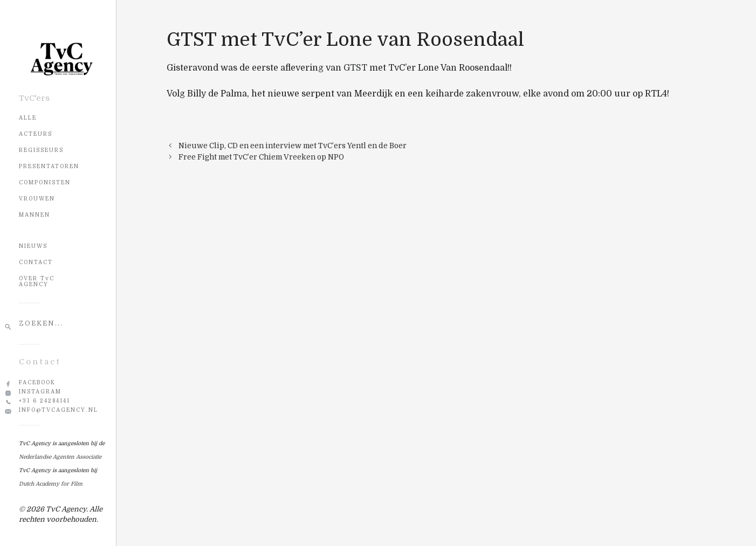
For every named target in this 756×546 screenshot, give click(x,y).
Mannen (35, 215)
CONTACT (36, 262)
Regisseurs (41, 150)
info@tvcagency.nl (59, 410)
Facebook (37, 382)
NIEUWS (33, 246)
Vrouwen (37, 199)
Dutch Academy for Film (51, 484)
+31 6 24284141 (44, 401)
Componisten (45, 182)
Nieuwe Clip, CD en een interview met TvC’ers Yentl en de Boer (293, 146)
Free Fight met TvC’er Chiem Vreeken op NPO (261, 157)
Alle (28, 118)
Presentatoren (49, 166)
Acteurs (36, 134)
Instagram (40, 392)
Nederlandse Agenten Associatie (60, 457)
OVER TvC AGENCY (37, 281)
